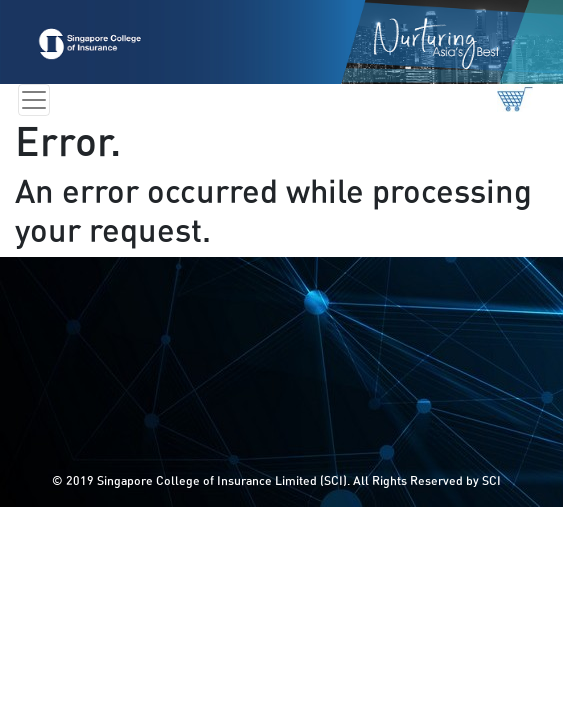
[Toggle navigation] (34, 100)
